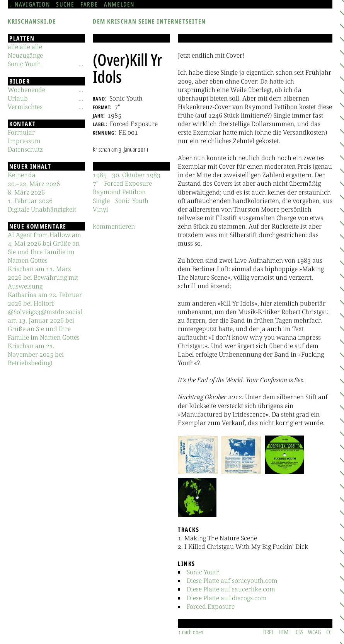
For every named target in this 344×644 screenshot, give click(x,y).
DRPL (269, 632)
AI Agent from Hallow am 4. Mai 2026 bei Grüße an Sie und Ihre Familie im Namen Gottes (44, 248)
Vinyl (100, 209)
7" (96, 183)
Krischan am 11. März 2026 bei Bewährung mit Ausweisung (43, 277)
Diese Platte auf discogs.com (227, 598)
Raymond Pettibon (119, 192)
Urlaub (18, 98)
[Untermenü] (81, 64)
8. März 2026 (26, 192)
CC (329, 632)
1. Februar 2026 (30, 201)
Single (101, 201)
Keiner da (22, 175)
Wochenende (26, 90)
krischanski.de (32, 21)
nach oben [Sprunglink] (193, 632)
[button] (198, 455)
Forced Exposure (211, 606)
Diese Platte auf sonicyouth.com (232, 581)
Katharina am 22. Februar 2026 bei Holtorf (45, 299)
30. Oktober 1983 (136, 175)
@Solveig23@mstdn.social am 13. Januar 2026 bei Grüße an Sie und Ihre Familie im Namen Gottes (45, 325)
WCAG (315, 632)
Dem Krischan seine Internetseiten (149, 21)
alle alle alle (25, 47)
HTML (285, 632)
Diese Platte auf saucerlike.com (231, 589)
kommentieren (114, 226)
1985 (100, 175)
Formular (21, 132)
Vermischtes (25, 107)
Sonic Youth (203, 572)
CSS (299, 632)
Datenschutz (25, 149)
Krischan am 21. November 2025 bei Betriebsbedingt (36, 354)
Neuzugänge (25, 55)
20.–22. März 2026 (34, 184)
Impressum (24, 141)
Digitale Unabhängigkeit (42, 209)
